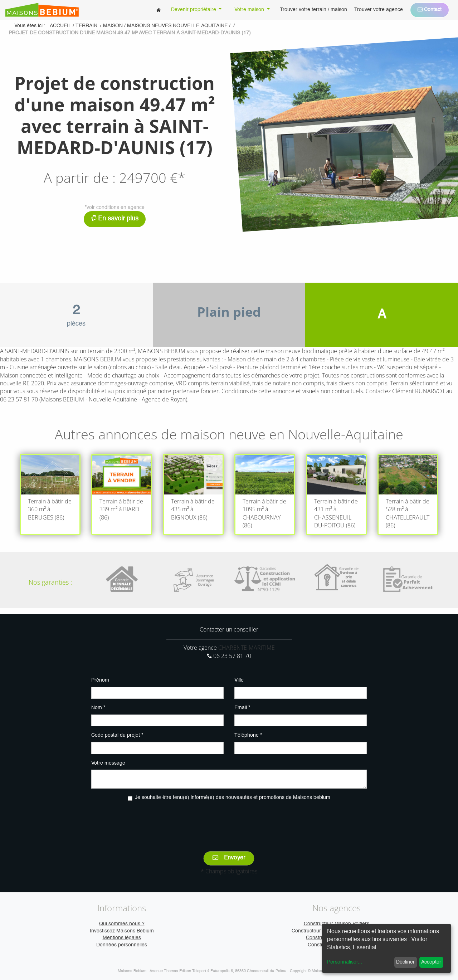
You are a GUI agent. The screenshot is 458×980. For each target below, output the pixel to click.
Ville (239, 680)
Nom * (98, 708)
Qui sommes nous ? (122, 924)
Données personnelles (122, 945)
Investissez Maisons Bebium (122, 931)
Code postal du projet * (117, 735)
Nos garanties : (50, 582)
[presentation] (229, 821)
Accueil (60, 26)
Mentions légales (122, 938)
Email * (242, 708)
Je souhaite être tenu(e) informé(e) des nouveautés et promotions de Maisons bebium (233, 798)
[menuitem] (159, 10)
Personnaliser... (345, 962)
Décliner (405, 962)
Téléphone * (248, 735)
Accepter (431, 962)
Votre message (108, 763)
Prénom (100, 680)
